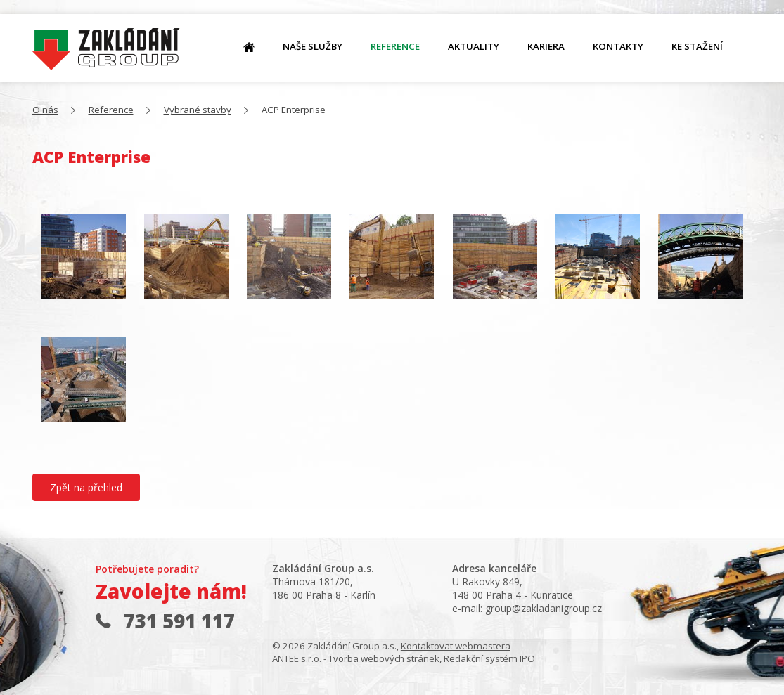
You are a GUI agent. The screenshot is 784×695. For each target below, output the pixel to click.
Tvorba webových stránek (384, 658)
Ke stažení (697, 46)
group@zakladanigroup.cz (544, 608)
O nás (106, 50)
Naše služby (313, 46)
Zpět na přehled (86, 487)
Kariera (546, 46)
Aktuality (474, 46)
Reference (395, 46)
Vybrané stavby (198, 110)
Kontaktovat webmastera (456, 646)
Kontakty (618, 46)
